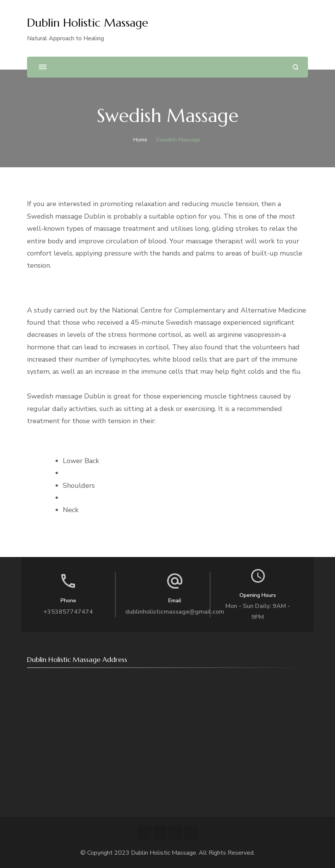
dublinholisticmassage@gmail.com (175, 612)
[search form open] (296, 67)
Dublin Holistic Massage (88, 23)
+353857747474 (68, 612)
